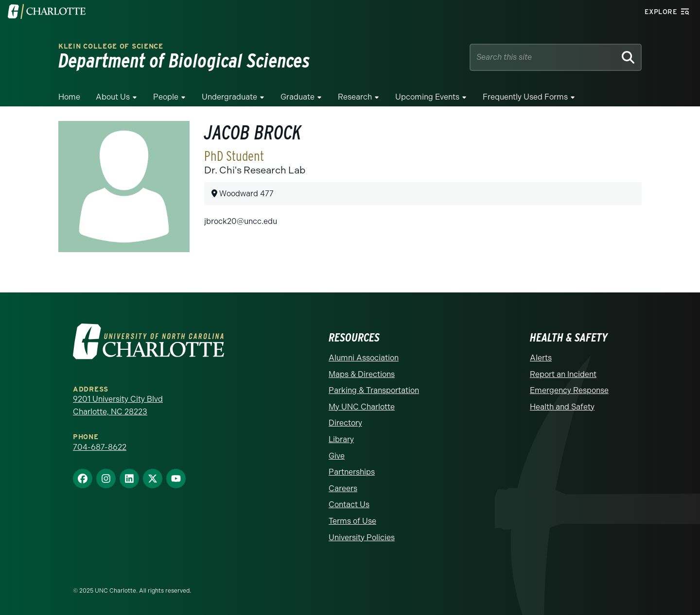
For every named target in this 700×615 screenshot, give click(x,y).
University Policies (362, 538)
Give (337, 456)
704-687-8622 (100, 447)
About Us (113, 97)
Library (341, 439)
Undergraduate (229, 97)
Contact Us (349, 504)
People (166, 97)
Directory (345, 423)
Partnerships (352, 472)
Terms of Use (352, 521)
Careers (343, 488)
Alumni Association (364, 358)
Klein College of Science (111, 46)
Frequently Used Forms (525, 97)
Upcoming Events (427, 97)
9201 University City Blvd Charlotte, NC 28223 (118, 405)
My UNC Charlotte (362, 407)
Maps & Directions (362, 374)
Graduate (297, 97)
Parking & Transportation (374, 390)
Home (69, 97)
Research (355, 97)
